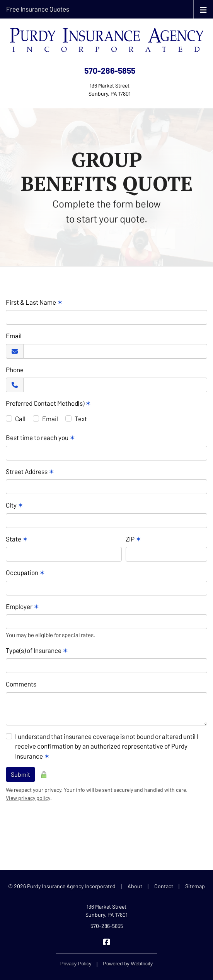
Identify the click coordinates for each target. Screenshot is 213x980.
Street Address (30, 471)
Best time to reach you (40, 437)
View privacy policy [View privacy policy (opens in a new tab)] (28, 798)
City (14, 505)
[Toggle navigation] (203, 9)
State (17, 539)
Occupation (25, 572)
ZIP (133, 539)
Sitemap (195, 886)
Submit (20, 774)
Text (81, 418)
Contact (164, 886)
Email (14, 336)
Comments (21, 684)
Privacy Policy (76, 964)
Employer (22, 606)
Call (20, 418)
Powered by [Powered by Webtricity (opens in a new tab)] (128, 964)
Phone (15, 369)
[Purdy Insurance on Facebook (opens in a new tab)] (106, 941)
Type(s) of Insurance (37, 650)
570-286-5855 (110, 70)
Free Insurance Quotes (38, 9)
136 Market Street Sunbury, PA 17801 (106, 911)
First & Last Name (34, 302)
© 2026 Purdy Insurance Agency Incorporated (62, 886)
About (135, 886)
